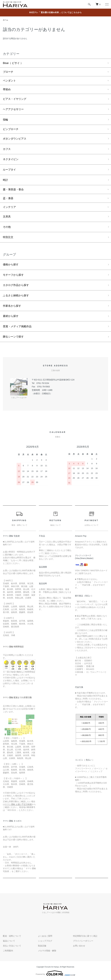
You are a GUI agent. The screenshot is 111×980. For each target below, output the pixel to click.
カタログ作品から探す (16, 285)
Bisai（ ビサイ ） (13, 63)
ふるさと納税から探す (16, 295)
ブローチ (8, 72)
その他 (7, 227)
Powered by (55, 973)
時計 (5, 180)
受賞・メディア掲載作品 (17, 326)
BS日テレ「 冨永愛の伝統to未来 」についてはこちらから (55, 12)
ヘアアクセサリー (13, 109)
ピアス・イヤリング (15, 99)
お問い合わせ (79, 946)
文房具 (7, 217)
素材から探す (11, 316)
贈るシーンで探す (13, 337)
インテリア (9, 207)
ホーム (5, 20)
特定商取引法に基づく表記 (85, 936)
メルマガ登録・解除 (47, 951)
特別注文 (8, 237)
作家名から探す (12, 306)
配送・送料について (12, 936)
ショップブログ (45, 941)
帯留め (7, 89)
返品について (9, 941)
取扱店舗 (42, 946)
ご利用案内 (8, 951)
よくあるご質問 (45, 936)
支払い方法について (12, 946)
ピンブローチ (11, 129)
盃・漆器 (8, 198)
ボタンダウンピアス (15, 139)
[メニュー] (107, 4)
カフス (7, 149)
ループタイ (9, 170)
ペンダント (9, 81)
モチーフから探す (13, 275)
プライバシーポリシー (83, 941)
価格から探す (11, 265)
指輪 (5, 120)
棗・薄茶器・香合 (13, 189)
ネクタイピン (11, 159)
